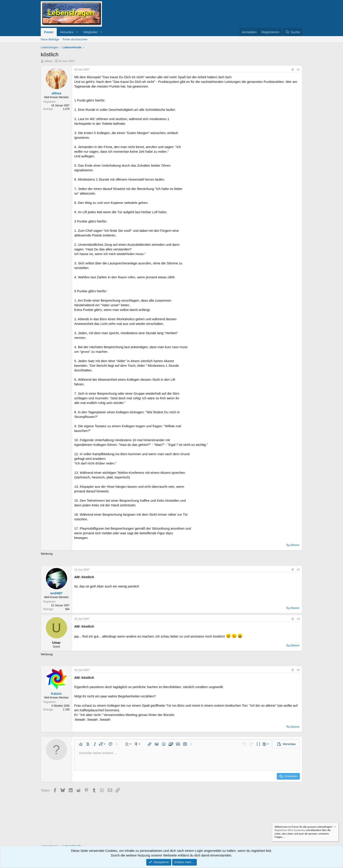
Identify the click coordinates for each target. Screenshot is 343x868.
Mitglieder (91, 32)
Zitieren (295, 545)
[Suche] (293, 32)
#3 (298, 619)
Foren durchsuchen (75, 39)
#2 (298, 570)
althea (48, 61)
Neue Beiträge (50, 39)
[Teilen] (292, 70)
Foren (49, 32)
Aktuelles (67, 32)
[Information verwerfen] (335, 827)
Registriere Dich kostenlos (290, 830)
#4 (298, 670)
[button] (77, 32)
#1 (298, 70)
